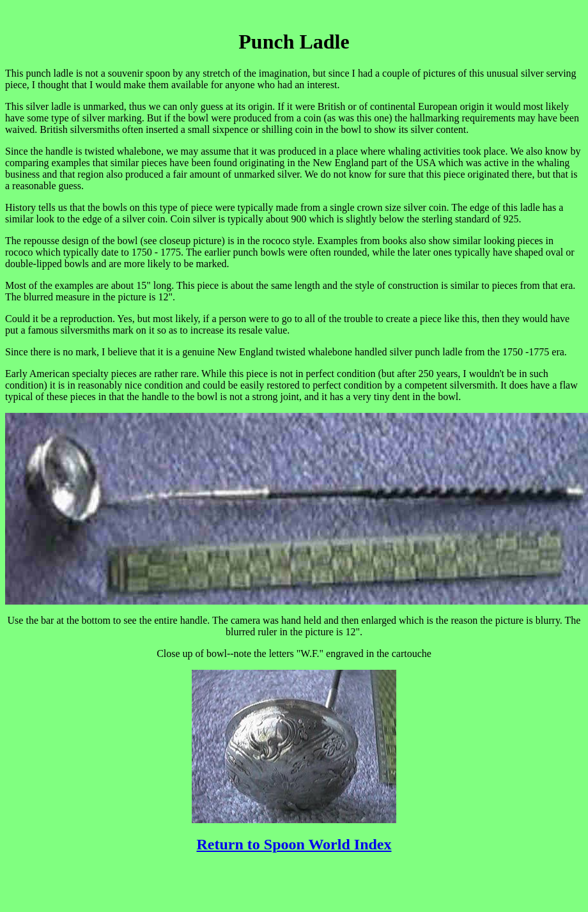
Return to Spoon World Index (294, 844)
